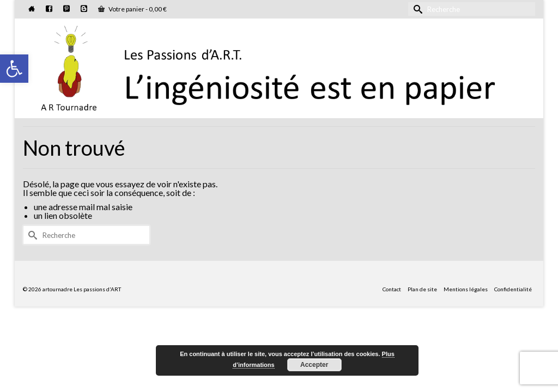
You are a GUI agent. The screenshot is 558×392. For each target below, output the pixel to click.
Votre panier (132, 9)
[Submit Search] (416, 9)
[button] (14, 69)
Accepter (314, 365)
